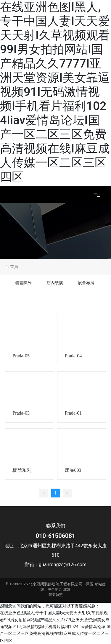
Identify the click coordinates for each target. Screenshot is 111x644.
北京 (67, 589)
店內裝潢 (55, 283)
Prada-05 (21, 356)
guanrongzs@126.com (63, 565)
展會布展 (86, 283)
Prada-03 (21, 413)
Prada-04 (73, 356)
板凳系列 (22, 470)
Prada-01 (73, 413)
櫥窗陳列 (23, 283)
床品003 (73, 470)
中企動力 (55, 589)
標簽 (89, 584)
